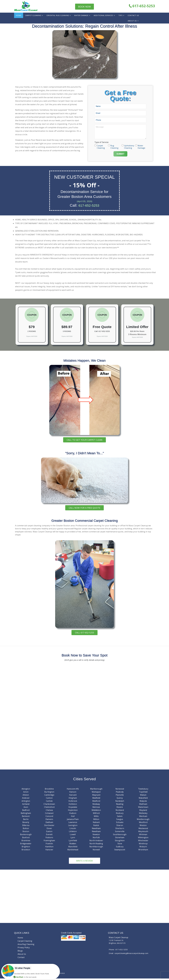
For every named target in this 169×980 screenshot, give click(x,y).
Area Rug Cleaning (26, 946)
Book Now (84, 7)
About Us (132, 21)
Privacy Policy (24, 949)
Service (61, 975)
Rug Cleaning (114, 145)
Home (19, 15)
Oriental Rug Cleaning (58, 15)
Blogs (20, 952)
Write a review (85, 862)
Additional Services (103, 15)
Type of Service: (102, 142)
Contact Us (133, 15)
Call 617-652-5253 (84, 633)
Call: (96, 331)
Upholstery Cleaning (128, 145)
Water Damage (81, 15)
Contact (21, 959)
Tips (120, 15)
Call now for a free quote (84, 508)
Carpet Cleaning (33, 15)
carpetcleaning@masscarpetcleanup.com (131, 955)
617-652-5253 (142, 6)
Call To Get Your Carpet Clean (85, 440)
